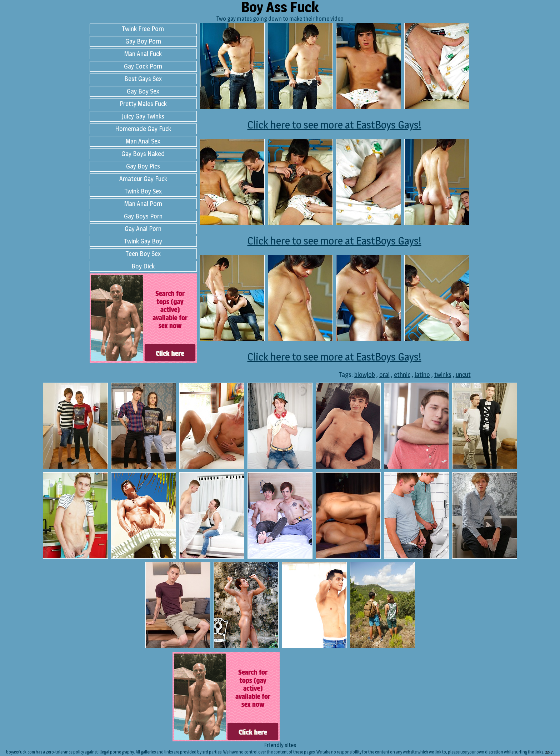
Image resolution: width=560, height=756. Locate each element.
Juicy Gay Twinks (143, 116)
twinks (443, 375)
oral (384, 375)
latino (422, 375)
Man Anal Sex (143, 141)
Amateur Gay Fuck (143, 179)
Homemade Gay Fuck (143, 129)
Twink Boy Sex (143, 191)
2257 (549, 752)
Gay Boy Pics (143, 166)
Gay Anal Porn (143, 229)
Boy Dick (143, 266)
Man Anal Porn (143, 204)
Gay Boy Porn (143, 41)
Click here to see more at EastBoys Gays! (334, 125)
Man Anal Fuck (143, 54)
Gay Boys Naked (143, 154)
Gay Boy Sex (143, 91)
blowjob (365, 375)
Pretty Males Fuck (143, 104)
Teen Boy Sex (143, 254)
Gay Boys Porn (143, 216)
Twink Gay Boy (143, 241)
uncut (463, 375)
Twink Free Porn (143, 29)
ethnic (402, 375)
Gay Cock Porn (143, 66)
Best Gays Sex (143, 79)
